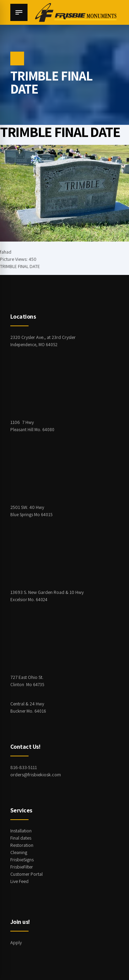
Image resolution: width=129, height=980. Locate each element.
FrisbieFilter (22, 867)
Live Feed (19, 881)
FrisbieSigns (22, 860)
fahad (6, 252)
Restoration (22, 845)
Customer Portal (26, 874)
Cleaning (19, 852)
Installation (21, 831)
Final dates (21, 838)
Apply (16, 942)
